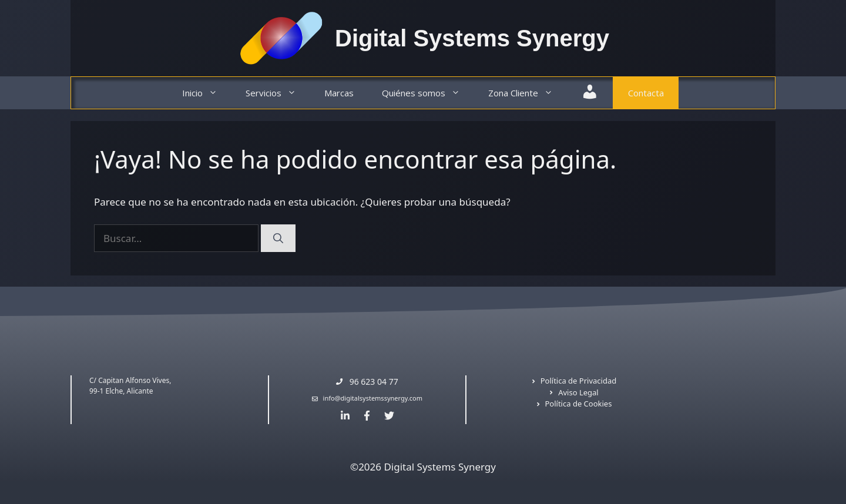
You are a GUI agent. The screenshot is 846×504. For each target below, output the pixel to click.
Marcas (339, 93)
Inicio (207, 93)
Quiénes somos (428, 93)
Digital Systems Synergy (472, 38)
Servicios (278, 93)
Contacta (646, 93)
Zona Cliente (528, 93)
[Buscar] (278, 238)
